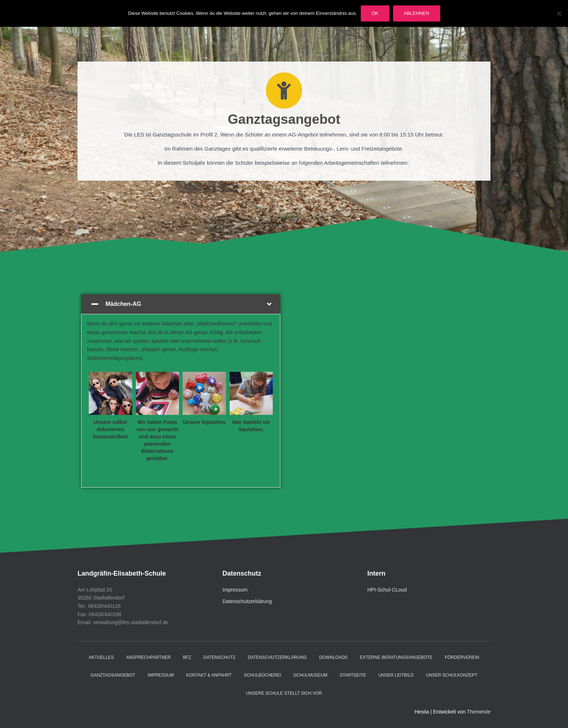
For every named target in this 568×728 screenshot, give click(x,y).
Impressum (235, 590)
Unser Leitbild (396, 675)
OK (375, 13)
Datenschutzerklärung (247, 601)
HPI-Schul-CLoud (387, 590)
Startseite (353, 675)
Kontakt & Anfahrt (209, 675)
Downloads (333, 657)
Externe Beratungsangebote (396, 657)
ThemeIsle (479, 712)
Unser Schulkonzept (452, 675)
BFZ (187, 657)
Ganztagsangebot (113, 675)
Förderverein (462, 657)
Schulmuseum (310, 675)
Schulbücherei (262, 675)
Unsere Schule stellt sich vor (284, 693)
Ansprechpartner (148, 657)
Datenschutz (220, 657)
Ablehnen (417, 13)
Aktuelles (101, 657)
